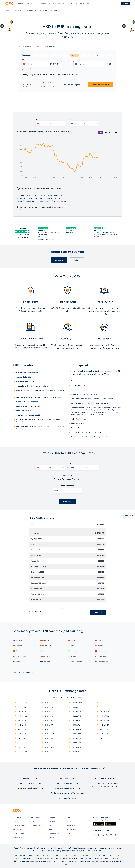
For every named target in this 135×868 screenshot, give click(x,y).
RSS (68, 833)
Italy (103, 408)
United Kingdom (76, 662)
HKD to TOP (77, 752)
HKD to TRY (104, 703)
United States (103, 662)
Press (51, 826)
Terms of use (71, 826)
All (116, 133)
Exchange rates (18, 829)
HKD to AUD (22, 707)
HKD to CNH (22, 725)
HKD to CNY (22, 730)
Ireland (92, 410)
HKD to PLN (77, 725)
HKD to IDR (49, 707)
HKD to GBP (22, 752)
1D (96, 133)
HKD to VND (104, 716)
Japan (45, 651)
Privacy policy (71, 829)
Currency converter (19, 833)
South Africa (102, 656)
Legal (69, 822)
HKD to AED (22, 703)
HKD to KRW (50, 725)
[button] (36, 55)
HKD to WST (105, 725)
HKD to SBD (77, 734)
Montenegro (75, 415)
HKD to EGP (22, 743)
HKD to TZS (104, 707)
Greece (74, 410)
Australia (19, 640)
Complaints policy (37, 826)
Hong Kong (34, 402)
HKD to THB (77, 747)
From (23, 59)
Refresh (53, 46)
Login (15, 822)
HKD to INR (49, 716)
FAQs (33, 822)
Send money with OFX (20, 826)
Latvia (109, 410)
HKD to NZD (50, 752)
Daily (59, 479)
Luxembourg (75, 412)
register (33, 87)
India (72, 646)
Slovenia (103, 410)
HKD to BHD (22, 712)
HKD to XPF (104, 734)
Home (7, 10)
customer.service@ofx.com (31, 788)
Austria (86, 410)
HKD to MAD (50, 734)
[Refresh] (20, 46)
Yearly (77, 479)
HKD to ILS (49, 712)
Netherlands (116, 408)
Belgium (80, 410)
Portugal (108, 408)
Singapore (74, 656)
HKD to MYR (50, 743)
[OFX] (9, 3)
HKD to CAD (22, 716)
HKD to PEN (77, 707)
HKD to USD (104, 712)
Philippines (47, 656)
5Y (113, 133)
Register (125, 3)
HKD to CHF (22, 721)
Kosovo (101, 415)
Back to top (128, 516)
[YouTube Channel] (111, 835)
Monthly (68, 479)
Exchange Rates (17, 10)
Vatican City (93, 415)
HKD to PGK (77, 712)
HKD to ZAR (104, 738)
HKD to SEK (77, 738)
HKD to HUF (50, 703)
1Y (109, 133)
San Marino (84, 415)
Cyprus (114, 410)
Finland (109, 412)
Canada (46, 640)
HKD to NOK (50, 747)
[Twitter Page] (103, 835)
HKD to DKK (22, 738)
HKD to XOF (104, 730)
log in (39, 87)
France (94, 408)
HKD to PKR (77, 721)
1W (101, 133)
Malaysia (74, 651)
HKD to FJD (22, 747)
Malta (97, 410)
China (73, 640)
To (74, 59)
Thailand (46, 662)
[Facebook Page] (94, 835)
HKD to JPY (49, 721)
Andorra (103, 412)
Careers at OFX (54, 833)
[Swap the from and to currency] (68, 64)
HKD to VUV (104, 721)
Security (52, 829)
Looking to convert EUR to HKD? (67, 697)
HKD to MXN (50, 738)
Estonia (83, 412)
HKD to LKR (49, 730)
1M (105, 133)
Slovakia (89, 412)
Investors (52, 837)
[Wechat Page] (107, 835)
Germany (88, 408)
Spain (99, 408)
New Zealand (21, 656)
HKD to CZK (22, 734)
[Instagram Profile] (116, 835)
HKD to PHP (77, 716)
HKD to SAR (77, 730)
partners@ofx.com (67, 798)
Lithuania (96, 412)
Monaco (115, 412)
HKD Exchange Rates (31, 10)
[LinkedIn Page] (98, 835)
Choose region (17, 837)
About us (52, 822)
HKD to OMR (77, 703)
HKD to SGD (77, 743)
